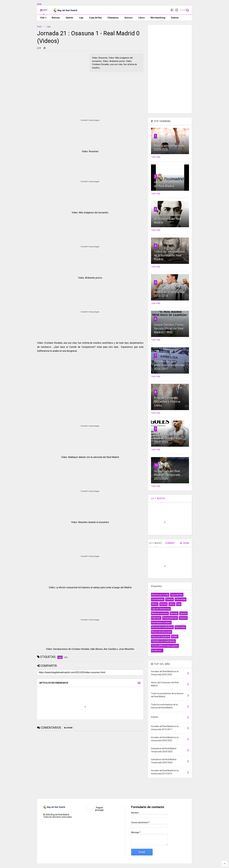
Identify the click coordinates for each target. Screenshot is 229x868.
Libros (142, 18)
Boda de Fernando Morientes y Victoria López (167, 402)
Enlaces (175, 18)
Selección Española (161, 637)
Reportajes (180, 627)
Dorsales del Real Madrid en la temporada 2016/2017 (169, 365)
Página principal (99, 809)
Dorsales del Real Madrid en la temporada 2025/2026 (169, 146)
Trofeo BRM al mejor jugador (165, 646)
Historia (163, 604)
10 (156, 465)
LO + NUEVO (158, 498)
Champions (113, 18)
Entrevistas (180, 599)
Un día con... (157, 650)
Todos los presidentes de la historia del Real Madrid (168, 219)
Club (43, 18)
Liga (81, 18)
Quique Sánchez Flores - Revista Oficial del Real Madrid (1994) (170, 328)
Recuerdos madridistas (162, 627)
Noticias (56, 18)
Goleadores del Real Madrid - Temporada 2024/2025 (167, 438)
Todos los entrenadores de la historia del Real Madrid (169, 255)
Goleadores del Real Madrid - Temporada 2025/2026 (167, 475)
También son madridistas (163, 641)
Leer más (156, 157)
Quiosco (129, 18)
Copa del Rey (95, 18)
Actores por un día (160, 595)
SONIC (175, 637)
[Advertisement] (59, 72)
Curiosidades (158, 599)
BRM (39, 4)
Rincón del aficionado (162, 632)
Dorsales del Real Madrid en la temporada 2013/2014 (169, 292)
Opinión (69, 18)
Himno (155, 604)
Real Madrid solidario (161, 623)
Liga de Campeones (161, 609)
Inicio (39, 27)
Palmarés (156, 618)
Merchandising (158, 18)
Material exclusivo (160, 613)
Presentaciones (170, 618)
